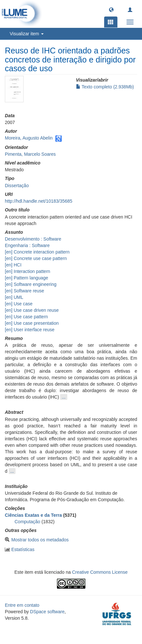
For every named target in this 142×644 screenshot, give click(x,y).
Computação (27, 522)
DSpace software (47, 612)
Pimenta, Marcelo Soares (30, 154)
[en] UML (14, 297)
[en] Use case (19, 304)
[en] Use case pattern (26, 317)
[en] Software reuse (24, 291)
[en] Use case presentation (32, 323)
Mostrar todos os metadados (40, 540)
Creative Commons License (100, 572)
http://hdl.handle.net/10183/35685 (39, 201)
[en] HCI (13, 265)
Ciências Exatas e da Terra (33, 515)
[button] (111, 9)
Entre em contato (22, 605)
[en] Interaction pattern (27, 271)
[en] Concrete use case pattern (36, 258)
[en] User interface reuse (30, 330)
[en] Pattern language (27, 278)
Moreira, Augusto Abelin (29, 138)
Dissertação (17, 186)
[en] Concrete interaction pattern (37, 252)
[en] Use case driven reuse (32, 310)
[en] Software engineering (31, 284)
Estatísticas (23, 549)
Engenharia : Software (27, 245)
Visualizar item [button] (27, 34)
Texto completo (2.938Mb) (105, 87)
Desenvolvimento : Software (33, 239)
